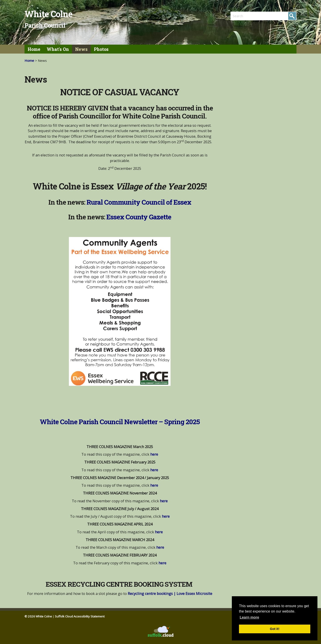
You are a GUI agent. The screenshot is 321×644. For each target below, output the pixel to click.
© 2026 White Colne (38, 616)
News (81, 49)
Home (34, 49)
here (154, 454)
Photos (101, 49)
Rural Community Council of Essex (139, 202)
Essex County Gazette (139, 217)
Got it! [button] (275, 629)
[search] (247, 16)
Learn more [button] (249, 617)
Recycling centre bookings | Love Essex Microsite (170, 593)
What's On (58, 49)
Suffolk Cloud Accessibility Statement (80, 616)
